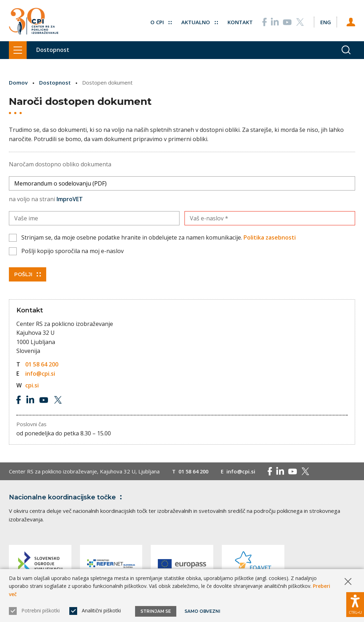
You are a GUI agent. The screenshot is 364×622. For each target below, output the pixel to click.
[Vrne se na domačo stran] (34, 21)
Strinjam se (156, 611)
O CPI (161, 21)
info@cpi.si (40, 373)
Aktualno (199, 21)
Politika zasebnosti (270, 237)
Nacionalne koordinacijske (67, 497)
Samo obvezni (202, 611)
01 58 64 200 (42, 364)
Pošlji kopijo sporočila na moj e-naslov (73, 251)
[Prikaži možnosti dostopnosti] (355, 604)
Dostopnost (55, 82)
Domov (18, 82)
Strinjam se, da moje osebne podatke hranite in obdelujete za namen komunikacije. (159, 237)
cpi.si (32, 385)
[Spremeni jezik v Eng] (325, 21)
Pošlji (28, 274)
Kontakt (240, 21)
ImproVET (70, 199)
